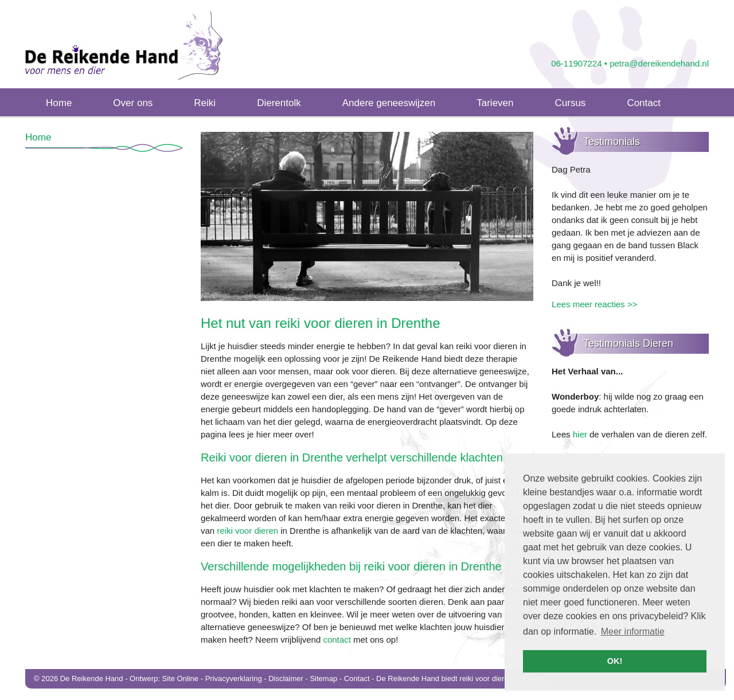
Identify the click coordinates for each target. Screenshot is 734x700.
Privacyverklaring (234, 679)
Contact (357, 679)
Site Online (180, 679)
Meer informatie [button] (633, 631)
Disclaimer (286, 679)
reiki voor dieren (247, 531)
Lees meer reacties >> (594, 304)
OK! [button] (615, 661)
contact (337, 640)
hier (580, 434)
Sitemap (323, 679)
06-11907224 (576, 63)
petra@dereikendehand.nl (659, 63)
